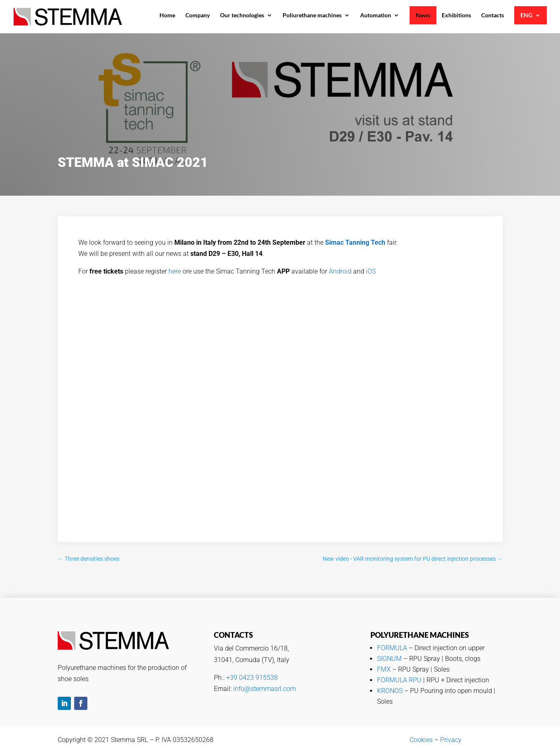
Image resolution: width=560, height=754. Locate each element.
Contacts (493, 15)
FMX (384, 669)
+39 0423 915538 (252, 678)
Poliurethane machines (312, 15)
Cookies (421, 740)
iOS (371, 271)
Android (340, 271)
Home (167, 15)
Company (198, 15)
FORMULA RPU (399, 680)
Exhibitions (456, 15)
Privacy (451, 740)
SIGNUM (389, 659)
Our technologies (242, 15)
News (423, 15)
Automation (376, 15)
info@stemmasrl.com (265, 689)
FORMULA (392, 648)
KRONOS (390, 691)
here (175, 271)
